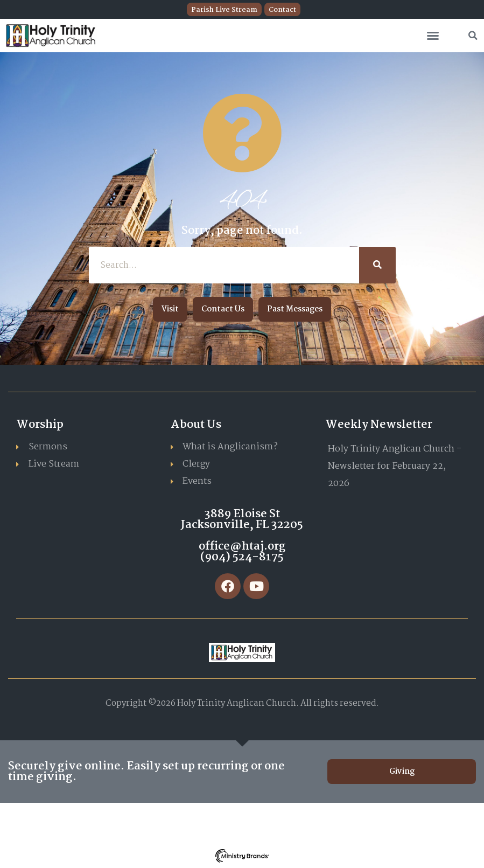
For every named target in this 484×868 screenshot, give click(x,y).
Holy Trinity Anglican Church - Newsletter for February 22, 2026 (395, 466)
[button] (433, 36)
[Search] (377, 265)
